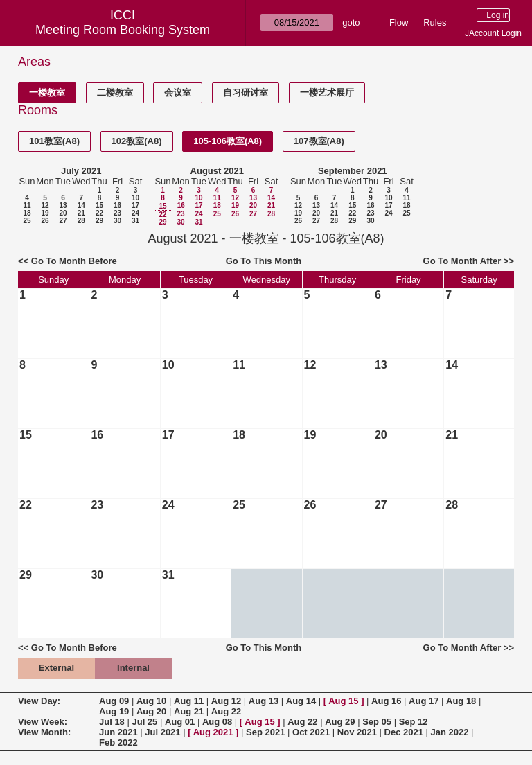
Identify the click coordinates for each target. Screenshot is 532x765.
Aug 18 (461, 701)
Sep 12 (414, 722)
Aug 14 (301, 701)
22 (99, 213)
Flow (399, 23)
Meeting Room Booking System (123, 30)
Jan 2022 (450, 732)
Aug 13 (264, 701)
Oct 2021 (311, 732)
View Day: (39, 701)
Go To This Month (264, 261)
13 (63, 205)
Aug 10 (151, 701)
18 (27, 213)
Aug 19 (114, 711)
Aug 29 (340, 722)
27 (63, 221)
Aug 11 (189, 701)
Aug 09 (114, 701)
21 (81, 213)
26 (45, 221)
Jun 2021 (118, 732)
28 (81, 221)
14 (81, 205)
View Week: (43, 722)
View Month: (44, 732)
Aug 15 (343, 701)
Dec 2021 (404, 732)
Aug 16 (386, 701)
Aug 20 (151, 711)
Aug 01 (180, 722)
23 (117, 213)
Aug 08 (217, 722)
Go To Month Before (74, 261)
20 (63, 213)
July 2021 (81, 171)
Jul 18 (112, 722)
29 (99, 221)
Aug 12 (226, 701)
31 (135, 221)
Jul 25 (144, 722)
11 (27, 205)
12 (45, 205)
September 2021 (353, 171)
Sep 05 (377, 722)
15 (99, 205)
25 (27, 221)
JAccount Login (493, 33)
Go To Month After (462, 261)
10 (135, 198)
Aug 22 (226, 711)
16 (117, 205)
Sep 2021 (265, 732)
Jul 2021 (162, 732)
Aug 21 (189, 711)
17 (135, 205)
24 (135, 213)
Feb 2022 (118, 742)
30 (117, 221)
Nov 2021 (357, 732)
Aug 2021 (213, 732)
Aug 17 (424, 701)
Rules (435, 23)
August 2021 (217, 171)
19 (45, 213)
